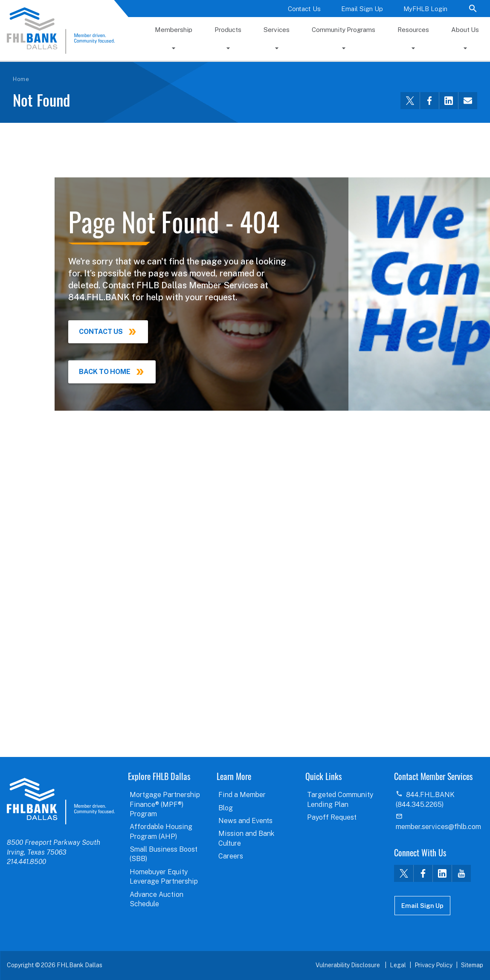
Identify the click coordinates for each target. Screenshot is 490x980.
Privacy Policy (433, 965)
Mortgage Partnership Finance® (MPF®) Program (165, 804)
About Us (465, 30)
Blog (226, 808)
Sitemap (472, 965)
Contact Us (304, 9)
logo (61, 801)
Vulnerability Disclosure (348, 965)
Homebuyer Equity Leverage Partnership (164, 877)
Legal (398, 965)
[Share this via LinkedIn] (448, 101)
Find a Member (242, 795)
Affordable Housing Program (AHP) (161, 831)
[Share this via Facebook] (429, 101)
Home (21, 79)
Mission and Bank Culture (246, 838)
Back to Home (105, 372)
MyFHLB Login (425, 9)
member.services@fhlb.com (438, 827)
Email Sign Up (362, 9)
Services (277, 30)
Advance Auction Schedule (157, 899)
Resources (413, 30)
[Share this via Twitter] (410, 101)
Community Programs (344, 30)
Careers (231, 856)
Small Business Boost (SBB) (164, 854)
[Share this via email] (468, 101)
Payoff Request (332, 817)
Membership (174, 30)
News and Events (245, 821)
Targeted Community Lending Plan (340, 799)
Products (228, 30)
